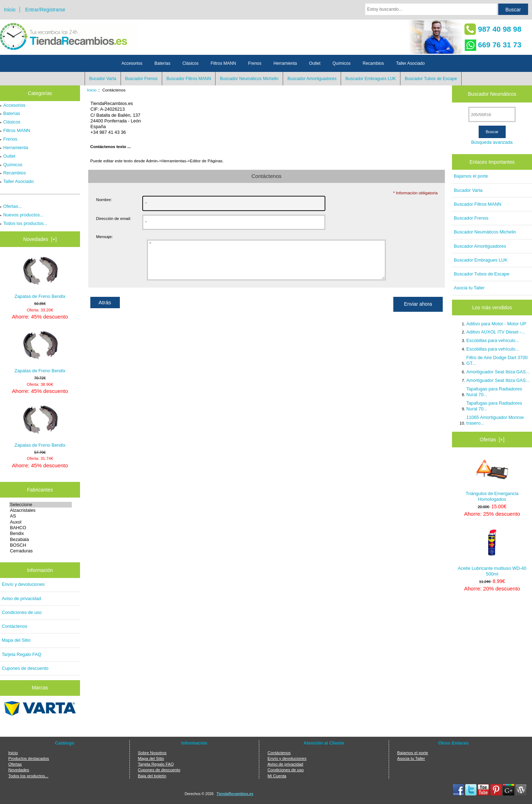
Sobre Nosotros (152, 753)
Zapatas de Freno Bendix (40, 278)
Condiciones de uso (22, 612)
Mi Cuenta (277, 776)
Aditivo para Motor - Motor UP (496, 324)
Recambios (373, 63)
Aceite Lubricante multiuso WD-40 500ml (492, 552)
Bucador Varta (103, 79)
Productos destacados (29, 758)
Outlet (315, 63)
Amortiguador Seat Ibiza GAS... (498, 372)
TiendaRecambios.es (235, 794)
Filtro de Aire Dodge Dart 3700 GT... (497, 360)
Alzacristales (41, 510)
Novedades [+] (40, 239)
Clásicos (190, 63)
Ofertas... (11, 206)
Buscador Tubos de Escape (431, 79)
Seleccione (41, 505)
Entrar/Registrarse (45, 10)
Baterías (162, 63)
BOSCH (41, 545)
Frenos (255, 63)
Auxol (41, 522)
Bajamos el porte (471, 176)
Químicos (342, 63)
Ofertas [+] (492, 440)
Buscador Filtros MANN (189, 79)
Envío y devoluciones (23, 584)
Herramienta (285, 63)
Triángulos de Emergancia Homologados (492, 479)
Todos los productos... (24, 223)
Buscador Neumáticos (492, 94)
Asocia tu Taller (469, 288)
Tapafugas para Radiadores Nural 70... (494, 392)
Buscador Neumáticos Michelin (249, 79)
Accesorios (132, 63)
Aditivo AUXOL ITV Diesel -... (496, 332)
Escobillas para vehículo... (493, 340)
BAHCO (41, 528)
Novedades (19, 770)
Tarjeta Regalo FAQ (22, 654)
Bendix (41, 534)
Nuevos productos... (22, 215)
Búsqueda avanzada (492, 142)
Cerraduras (41, 551)
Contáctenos (15, 626)
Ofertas (15, 764)
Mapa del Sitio (16, 640)
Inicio (10, 10)
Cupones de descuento (25, 668)
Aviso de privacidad (21, 598)
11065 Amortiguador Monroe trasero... (495, 420)
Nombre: (104, 199)
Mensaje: (104, 237)
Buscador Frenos (141, 79)
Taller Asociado (411, 63)
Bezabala (41, 540)
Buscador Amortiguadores (312, 79)
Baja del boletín (152, 776)
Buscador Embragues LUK (371, 79)
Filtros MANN (223, 63)
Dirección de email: (114, 218)
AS (41, 516)
